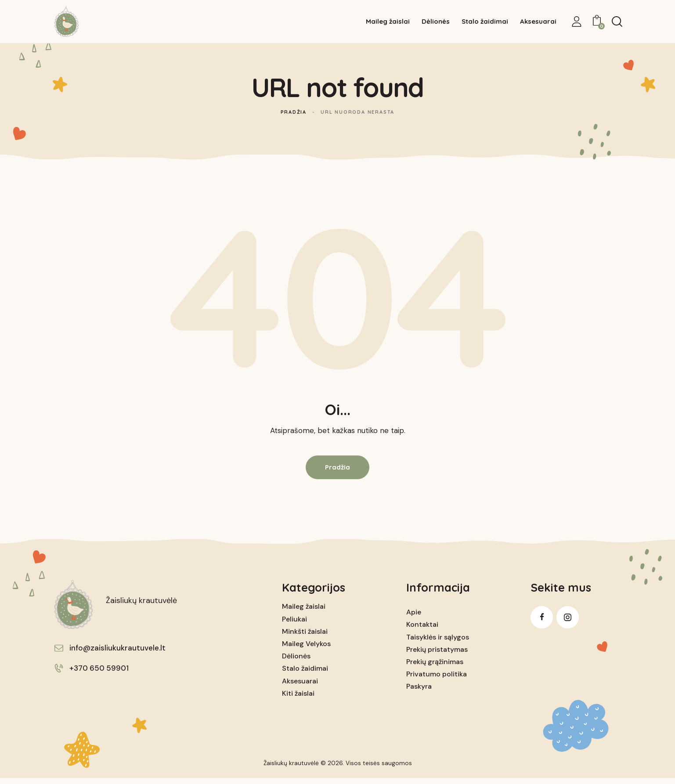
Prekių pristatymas (437, 655)
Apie (414, 618)
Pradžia (293, 118)
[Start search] (617, 22)
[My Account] (577, 23)
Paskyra (419, 692)
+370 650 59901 (99, 674)
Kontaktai (422, 630)
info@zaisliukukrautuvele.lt (117, 654)
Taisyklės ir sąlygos (438, 643)
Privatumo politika (437, 680)
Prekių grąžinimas (435, 667)
